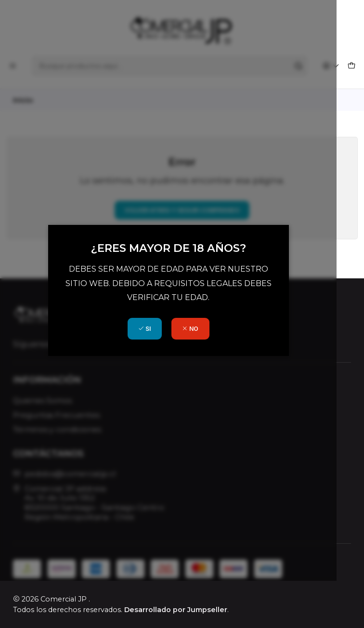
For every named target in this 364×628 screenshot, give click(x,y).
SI (158, 352)
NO (204, 352)
